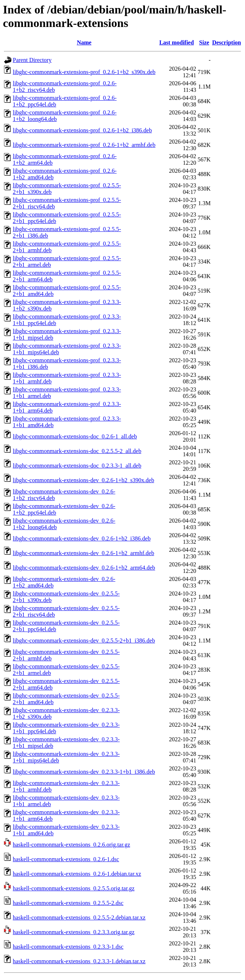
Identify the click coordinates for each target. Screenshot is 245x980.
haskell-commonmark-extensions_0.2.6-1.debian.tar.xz (77, 874)
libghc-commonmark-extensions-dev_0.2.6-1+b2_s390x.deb (83, 480)
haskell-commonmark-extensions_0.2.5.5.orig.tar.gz (74, 888)
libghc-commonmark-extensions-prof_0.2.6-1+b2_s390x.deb (84, 72)
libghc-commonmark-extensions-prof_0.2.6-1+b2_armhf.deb (84, 145)
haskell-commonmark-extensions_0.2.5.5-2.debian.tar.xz (79, 917)
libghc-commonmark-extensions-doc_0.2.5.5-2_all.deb (77, 451)
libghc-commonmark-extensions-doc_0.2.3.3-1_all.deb (77, 466)
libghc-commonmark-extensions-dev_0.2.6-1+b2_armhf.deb (83, 553)
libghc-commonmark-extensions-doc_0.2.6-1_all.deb (75, 436)
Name (84, 42)
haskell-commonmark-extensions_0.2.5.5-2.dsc (68, 903)
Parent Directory (32, 60)
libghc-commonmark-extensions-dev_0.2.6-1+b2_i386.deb (82, 538)
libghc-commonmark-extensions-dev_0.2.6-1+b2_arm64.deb (84, 568)
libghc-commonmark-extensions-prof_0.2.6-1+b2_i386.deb (82, 130)
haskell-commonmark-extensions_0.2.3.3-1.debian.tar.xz (79, 961)
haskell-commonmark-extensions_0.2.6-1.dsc (66, 859)
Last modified (177, 42)
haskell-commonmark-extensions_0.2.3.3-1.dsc (68, 947)
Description (227, 42)
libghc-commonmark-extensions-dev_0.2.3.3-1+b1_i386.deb (84, 772)
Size (204, 42)
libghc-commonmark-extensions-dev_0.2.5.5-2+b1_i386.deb (84, 641)
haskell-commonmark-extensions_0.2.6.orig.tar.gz (71, 845)
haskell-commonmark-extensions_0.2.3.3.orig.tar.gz (74, 932)
